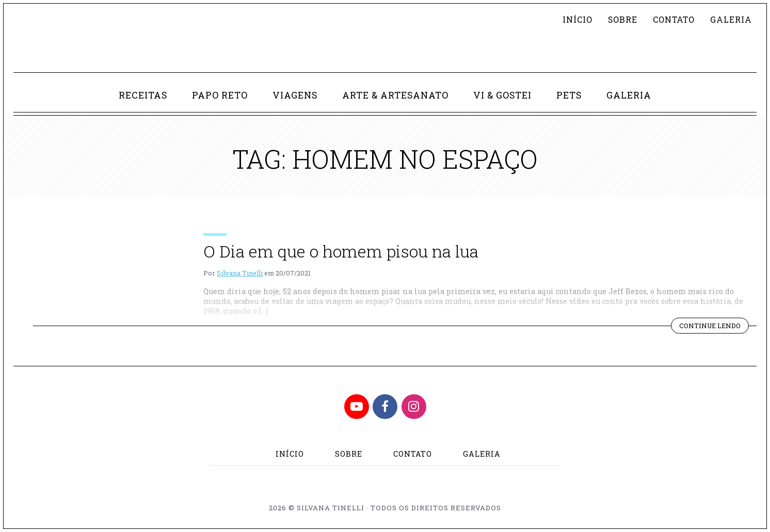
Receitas (143, 95)
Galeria (731, 19)
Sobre (623, 19)
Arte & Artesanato (395, 95)
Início (577, 19)
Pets (569, 95)
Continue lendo (714, 327)
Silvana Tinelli (240, 273)
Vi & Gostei (502, 95)
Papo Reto (220, 95)
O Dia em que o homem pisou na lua (341, 251)
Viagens (295, 95)
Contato (674, 19)
